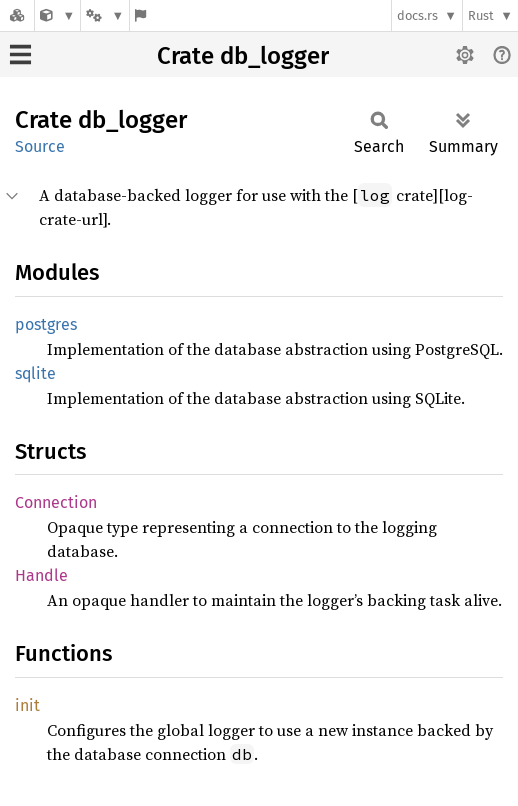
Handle (41, 575)
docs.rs (417, 15)
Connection (56, 502)
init (27, 705)
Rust (481, 15)
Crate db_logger (243, 56)
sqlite (35, 373)
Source (40, 146)
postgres (46, 324)
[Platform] (105, 15)
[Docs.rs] (17, 15)
